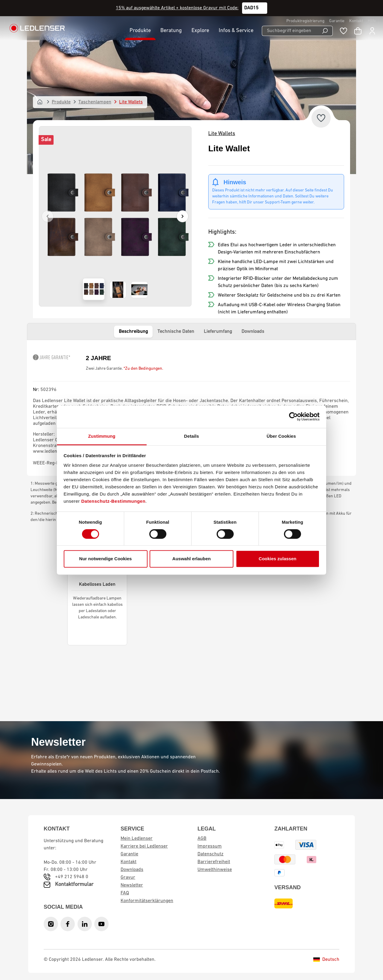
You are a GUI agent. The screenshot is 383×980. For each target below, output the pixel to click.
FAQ (125, 893)
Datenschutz (211, 854)
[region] (115, 216)
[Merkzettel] (344, 31)
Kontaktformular (74, 885)
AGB (202, 839)
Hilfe (372, 21)
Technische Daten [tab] (176, 332)
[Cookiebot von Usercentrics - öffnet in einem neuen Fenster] (293, 416)
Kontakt (356, 21)
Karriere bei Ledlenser (144, 846)
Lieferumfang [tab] (218, 332)
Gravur (128, 878)
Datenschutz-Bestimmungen (114, 501)
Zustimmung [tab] (102, 436)
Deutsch (326, 960)
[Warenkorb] (358, 31)
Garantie (337, 21)
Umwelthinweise (215, 870)
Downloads (132, 870)
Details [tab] (191, 436)
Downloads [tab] (253, 332)
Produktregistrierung (305, 21)
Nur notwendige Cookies (106, 559)
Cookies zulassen (278, 559)
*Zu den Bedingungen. (143, 369)
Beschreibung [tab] (133, 332)
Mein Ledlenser (137, 839)
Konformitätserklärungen (147, 901)
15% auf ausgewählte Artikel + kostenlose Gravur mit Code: (177, 8)
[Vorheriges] (48, 216)
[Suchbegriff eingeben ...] (290, 31)
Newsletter (132, 885)
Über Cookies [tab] (281, 436)
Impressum (210, 846)
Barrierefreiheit (214, 862)
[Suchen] (325, 31)
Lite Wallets (222, 134)
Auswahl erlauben (191, 559)
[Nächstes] (183, 216)
